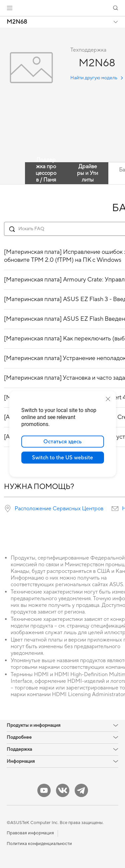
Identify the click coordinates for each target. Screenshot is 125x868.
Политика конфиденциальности (39, 844)
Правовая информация (30, 833)
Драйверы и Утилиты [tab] (87, 173)
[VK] (63, 790)
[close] (108, 399)
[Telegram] (81, 790)
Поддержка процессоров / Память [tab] (46, 173)
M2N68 (17, 22)
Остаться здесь (62, 442)
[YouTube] (44, 790)
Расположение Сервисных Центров (59, 509)
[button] (10, 8)
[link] (62, 8)
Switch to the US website (62, 458)
